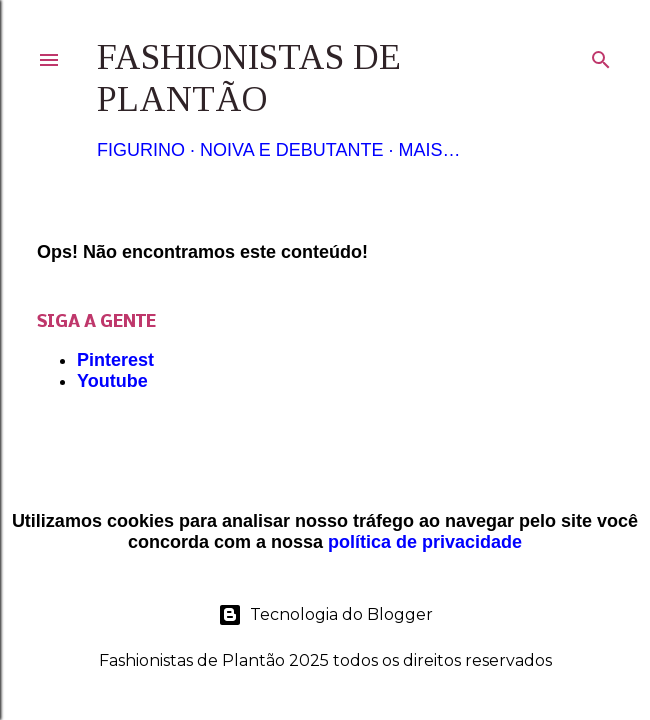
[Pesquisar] (601, 55)
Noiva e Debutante (291, 150)
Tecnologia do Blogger (325, 615)
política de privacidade (425, 542)
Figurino (141, 150)
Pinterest (115, 360)
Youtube (112, 381)
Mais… (429, 150)
